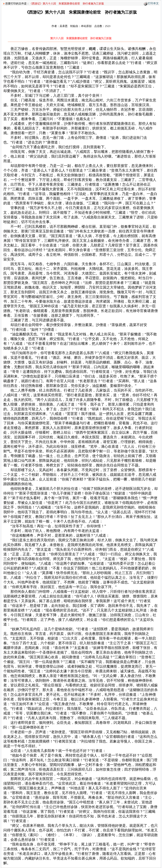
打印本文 (153, 3)
